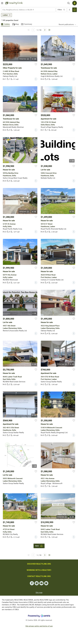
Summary (28, 24)
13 (72, 161)
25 (72, 212)
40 (34, 161)
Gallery (7, 24)
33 (72, 466)
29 (72, 263)
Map (17, 24)
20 (34, 517)
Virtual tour (24, 59)
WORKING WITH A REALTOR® (39, 570)
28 (72, 364)
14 (72, 415)
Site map (39, 593)
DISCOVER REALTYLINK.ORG (39, 564)
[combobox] (28, 10)
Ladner (5, 15)
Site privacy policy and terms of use (39, 626)
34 (72, 110)
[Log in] (75, 3)
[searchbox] (27, 10)
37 (72, 313)
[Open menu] (2, 3)
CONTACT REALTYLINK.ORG (39, 576)
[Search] (69, 3)
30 (34, 59)
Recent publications (66, 24)
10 (34, 364)
